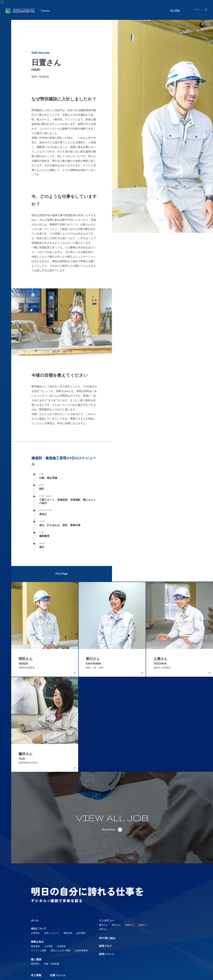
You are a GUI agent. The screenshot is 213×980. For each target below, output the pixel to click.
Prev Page (62, 573)
